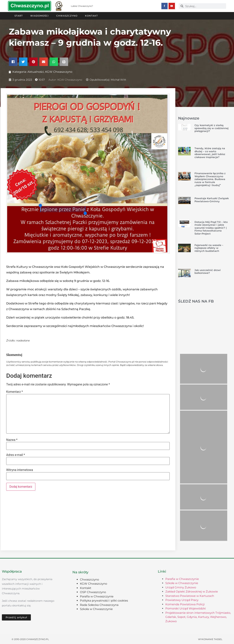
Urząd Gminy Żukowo (181, 587)
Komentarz (14, 392)
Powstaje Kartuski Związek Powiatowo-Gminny (212, 200)
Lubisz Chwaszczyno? (82, 6)
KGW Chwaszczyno (59, 72)
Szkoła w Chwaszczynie (96, 609)
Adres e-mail (16, 455)
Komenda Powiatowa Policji (185, 604)
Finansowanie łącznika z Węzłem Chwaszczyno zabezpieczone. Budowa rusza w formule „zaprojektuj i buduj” (210, 179)
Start (19, 16)
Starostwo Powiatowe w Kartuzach (190, 596)
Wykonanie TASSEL (210, 639)
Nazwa (12, 440)
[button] (13, 62)
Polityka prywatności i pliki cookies (104, 600)
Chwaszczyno (67, 16)
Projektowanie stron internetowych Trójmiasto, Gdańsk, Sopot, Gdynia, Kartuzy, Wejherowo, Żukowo (198, 617)
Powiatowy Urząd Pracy (182, 600)
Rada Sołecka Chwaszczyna (99, 605)
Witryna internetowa (20, 470)
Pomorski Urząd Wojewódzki (186, 608)
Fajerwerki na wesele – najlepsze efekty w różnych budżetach (209, 248)
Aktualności (36, 72)
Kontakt (91, 16)
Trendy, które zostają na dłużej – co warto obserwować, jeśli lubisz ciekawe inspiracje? (210, 153)
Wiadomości (40, 16)
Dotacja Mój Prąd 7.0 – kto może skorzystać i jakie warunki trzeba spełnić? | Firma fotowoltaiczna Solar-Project (211, 228)
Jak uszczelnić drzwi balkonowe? (208, 272)
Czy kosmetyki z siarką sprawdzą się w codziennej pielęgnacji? (212, 128)
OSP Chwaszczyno (93, 592)
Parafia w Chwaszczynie (97, 596)
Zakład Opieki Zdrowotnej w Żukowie (192, 591)
